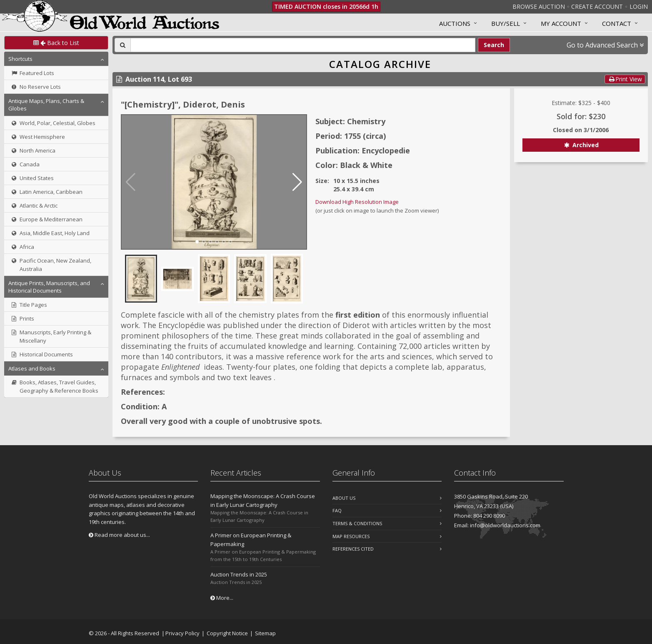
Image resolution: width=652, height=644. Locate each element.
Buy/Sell (506, 23)
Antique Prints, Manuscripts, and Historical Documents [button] (49, 287)
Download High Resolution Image (357, 202)
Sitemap (265, 633)
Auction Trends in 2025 (239, 574)
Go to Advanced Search (605, 45)
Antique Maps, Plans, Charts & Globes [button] (46, 105)
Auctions (455, 23)
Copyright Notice (227, 633)
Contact (617, 23)
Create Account (597, 6)
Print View (625, 79)
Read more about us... (119, 535)
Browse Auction (539, 6)
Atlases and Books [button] (32, 368)
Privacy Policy (182, 633)
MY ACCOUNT (561, 23)
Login (639, 6)
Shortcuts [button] (20, 59)
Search (494, 45)
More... (222, 598)
